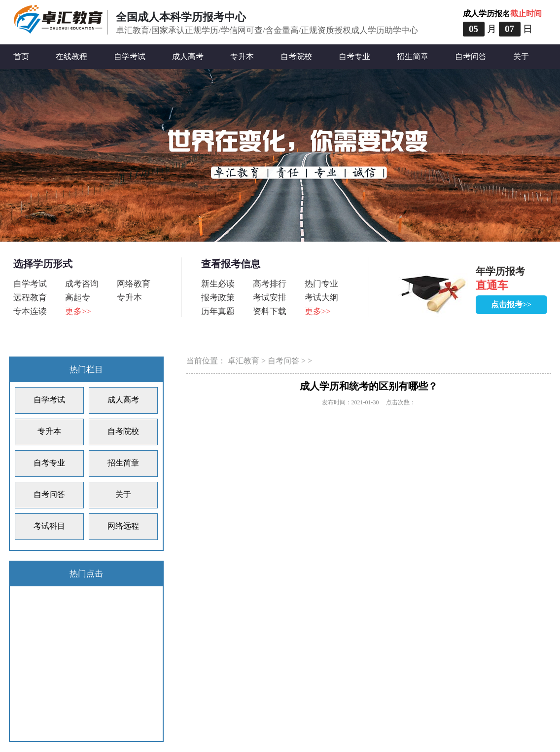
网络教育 (134, 284)
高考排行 (270, 284)
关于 (521, 56)
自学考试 (130, 56)
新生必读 (218, 284)
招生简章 (413, 56)
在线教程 (71, 56)
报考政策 (218, 298)
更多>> (78, 311)
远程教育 (30, 298)
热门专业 (321, 284)
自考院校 (296, 56)
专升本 (242, 56)
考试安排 (270, 298)
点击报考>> (511, 304)
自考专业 (354, 56)
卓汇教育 (244, 361)
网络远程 (123, 526)
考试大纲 (321, 298)
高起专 (78, 298)
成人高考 (188, 56)
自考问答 (471, 56)
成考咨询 (82, 284)
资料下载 (270, 311)
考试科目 (49, 526)
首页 (21, 56)
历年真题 (218, 311)
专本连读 (30, 311)
